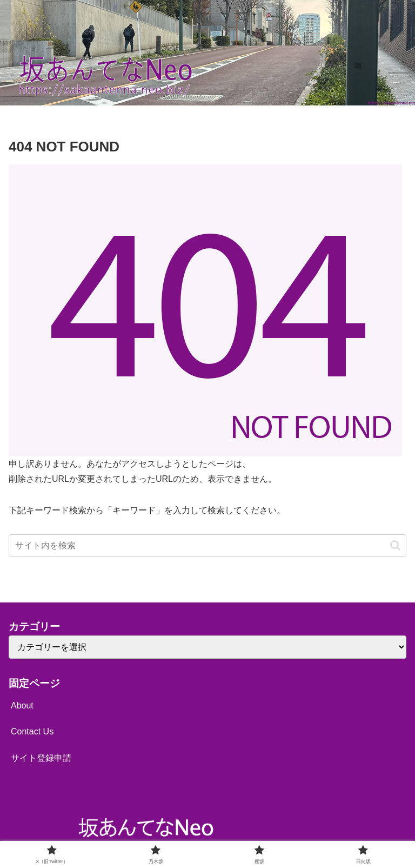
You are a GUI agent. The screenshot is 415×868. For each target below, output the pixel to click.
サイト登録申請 (41, 758)
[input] (207, 546)
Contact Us (32, 731)
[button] (395, 545)
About (22, 705)
